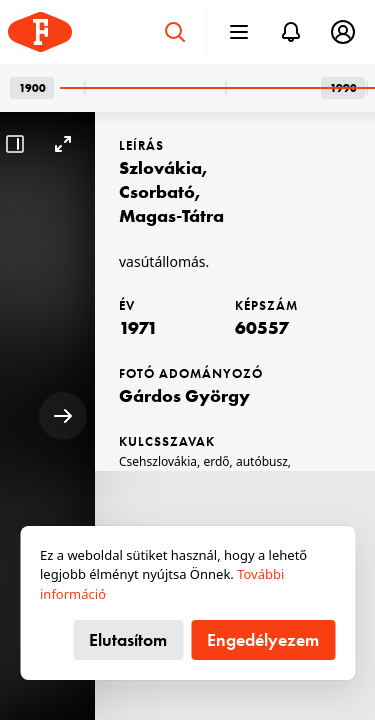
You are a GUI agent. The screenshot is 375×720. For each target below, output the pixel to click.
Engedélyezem (263, 639)
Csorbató (157, 191)
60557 (262, 327)
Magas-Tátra (171, 215)
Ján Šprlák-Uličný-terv (253, 521)
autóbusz (262, 461)
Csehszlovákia (158, 461)
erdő (216, 461)
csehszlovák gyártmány (184, 481)
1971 (138, 327)
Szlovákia (160, 167)
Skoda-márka (292, 481)
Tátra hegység (239, 501)
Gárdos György (184, 395)
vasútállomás (156, 501)
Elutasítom (128, 639)
